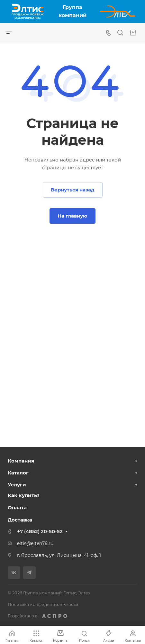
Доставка (20, 520)
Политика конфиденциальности (43, 604)
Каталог (18, 473)
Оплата (17, 507)
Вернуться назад (73, 190)
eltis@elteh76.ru (35, 543)
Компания (21, 461)
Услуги (17, 485)
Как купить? (24, 495)
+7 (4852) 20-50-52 (40, 531)
